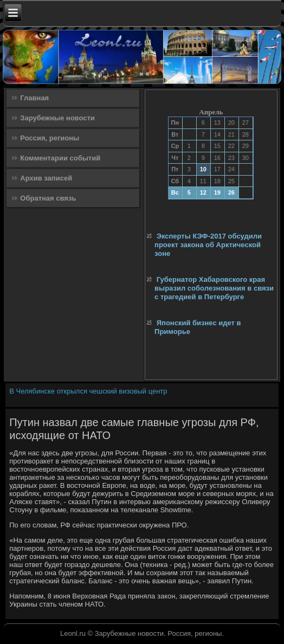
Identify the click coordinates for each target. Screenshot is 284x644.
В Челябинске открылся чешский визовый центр (88, 391)
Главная (34, 98)
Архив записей (46, 178)
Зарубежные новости (57, 118)
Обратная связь (48, 198)
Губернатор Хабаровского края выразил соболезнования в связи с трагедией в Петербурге (214, 288)
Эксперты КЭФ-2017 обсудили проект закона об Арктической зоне (208, 245)
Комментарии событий (60, 158)
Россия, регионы (50, 138)
